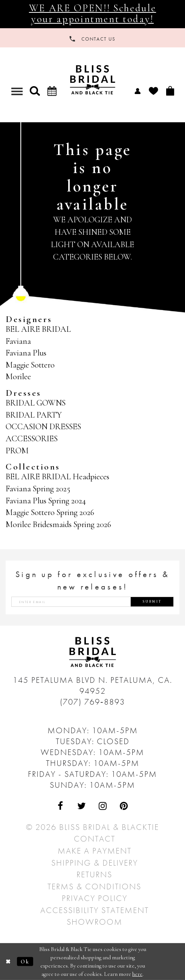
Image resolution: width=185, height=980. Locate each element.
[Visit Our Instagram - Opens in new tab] (103, 806)
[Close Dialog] (8, 962)
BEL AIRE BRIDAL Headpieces (57, 477)
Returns (94, 874)
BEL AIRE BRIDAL (38, 329)
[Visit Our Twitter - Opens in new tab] (82, 806)
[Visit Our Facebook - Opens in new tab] (61, 806)
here (137, 974)
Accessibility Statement (95, 910)
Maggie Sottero (30, 365)
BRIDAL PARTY (34, 415)
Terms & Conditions (94, 887)
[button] (35, 91)
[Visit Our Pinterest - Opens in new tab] (124, 806)
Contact (95, 839)
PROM (17, 451)
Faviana (18, 341)
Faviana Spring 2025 (38, 489)
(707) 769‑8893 (92, 702)
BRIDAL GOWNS (36, 403)
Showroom (95, 922)
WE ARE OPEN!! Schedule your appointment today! (92, 14)
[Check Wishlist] (153, 91)
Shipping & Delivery (95, 863)
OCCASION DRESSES (43, 427)
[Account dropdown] (138, 90)
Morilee (18, 377)
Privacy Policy (95, 898)
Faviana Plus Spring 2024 (46, 501)
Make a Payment (95, 851)
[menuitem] (138, 90)
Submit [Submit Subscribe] (152, 602)
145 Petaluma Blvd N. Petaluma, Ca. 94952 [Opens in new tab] (92, 685)
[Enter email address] (92, 602)
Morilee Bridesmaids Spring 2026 (58, 524)
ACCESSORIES (32, 439)
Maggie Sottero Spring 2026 (50, 512)
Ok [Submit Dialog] (25, 962)
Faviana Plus (26, 353)
